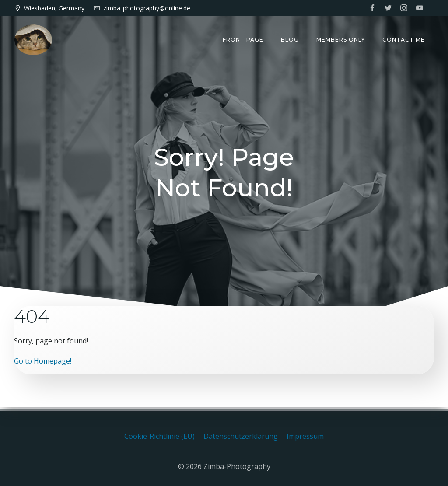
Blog (290, 40)
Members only (341, 40)
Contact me (404, 40)
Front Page (243, 40)
